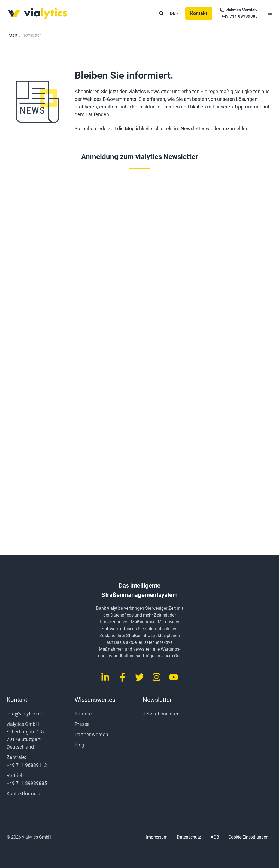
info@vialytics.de (25, 714)
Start (13, 35)
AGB (215, 837)
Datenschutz (189, 837)
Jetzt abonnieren (161, 714)
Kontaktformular (24, 793)
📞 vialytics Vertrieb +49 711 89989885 (238, 13)
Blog (79, 745)
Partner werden (91, 734)
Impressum (157, 837)
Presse (82, 724)
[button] (161, 13)
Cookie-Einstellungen (248, 837)
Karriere (83, 714)
